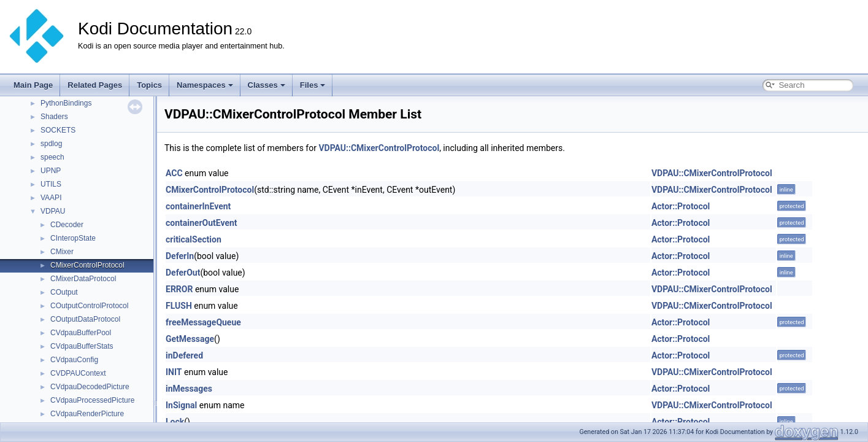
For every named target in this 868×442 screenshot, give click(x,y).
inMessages (189, 389)
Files (313, 85)
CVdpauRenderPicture (87, 414)
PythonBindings (66, 103)
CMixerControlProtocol (87, 265)
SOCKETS (58, 130)
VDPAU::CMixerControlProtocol (379, 148)
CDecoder (67, 225)
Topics (149, 85)
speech (52, 157)
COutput (64, 292)
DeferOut (183, 273)
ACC (174, 173)
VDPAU (53, 211)
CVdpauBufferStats (82, 346)
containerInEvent (198, 206)
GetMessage (190, 339)
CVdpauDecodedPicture (90, 387)
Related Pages (95, 85)
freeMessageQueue (203, 322)
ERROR (179, 289)
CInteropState (73, 238)
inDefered (184, 355)
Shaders (54, 117)
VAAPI (51, 198)
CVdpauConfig (74, 360)
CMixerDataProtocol (83, 279)
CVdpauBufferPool (81, 333)
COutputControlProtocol (89, 306)
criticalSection (194, 239)
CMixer (62, 252)
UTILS (51, 184)
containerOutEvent (202, 223)
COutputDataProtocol (85, 319)
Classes (267, 85)
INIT (174, 372)
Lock (175, 422)
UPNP (51, 171)
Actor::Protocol (681, 206)
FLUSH (179, 306)
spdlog (51, 144)
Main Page (33, 85)
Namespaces (205, 85)
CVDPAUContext (78, 373)
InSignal (181, 405)
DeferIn (180, 256)
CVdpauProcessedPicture (92, 400)
